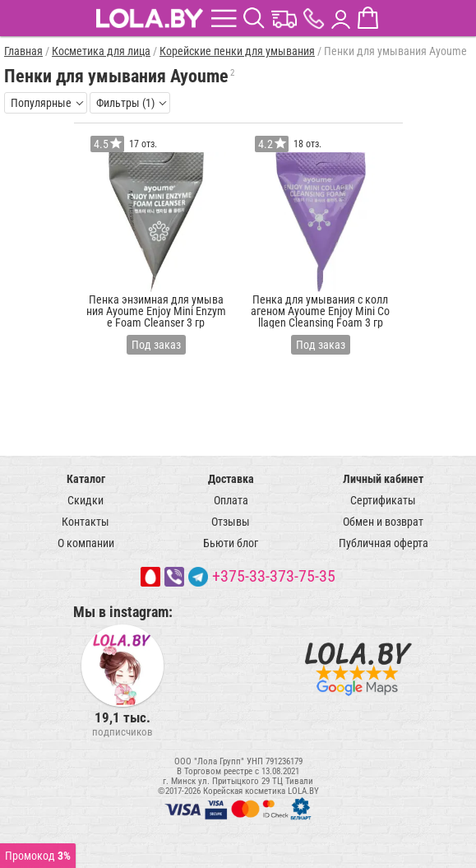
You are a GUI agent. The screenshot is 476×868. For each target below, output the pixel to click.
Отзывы (231, 522)
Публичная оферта (384, 543)
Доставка (231, 479)
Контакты (85, 522)
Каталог (86, 479)
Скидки (85, 500)
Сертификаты (383, 500)
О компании (86, 543)
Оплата (231, 500)
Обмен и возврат (383, 522)
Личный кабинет (383, 479)
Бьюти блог (231, 543)
